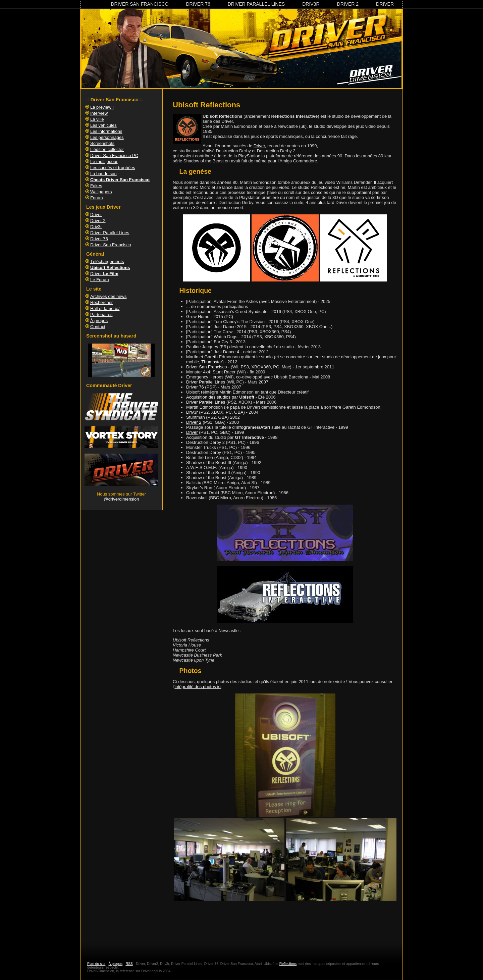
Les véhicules (103, 125)
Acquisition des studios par (220, 397)
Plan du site (96, 964)
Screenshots (102, 143)
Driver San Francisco (140, 4)
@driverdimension (122, 499)
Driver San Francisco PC (114, 156)
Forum (97, 198)
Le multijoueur (104, 162)
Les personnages (107, 137)
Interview (99, 113)
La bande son (103, 174)
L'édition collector (107, 149)
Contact (98, 327)
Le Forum (100, 280)
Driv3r (311, 4)
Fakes (96, 186)
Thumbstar (212, 362)
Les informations (106, 131)
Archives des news (108, 296)
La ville (97, 119)
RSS (129, 964)
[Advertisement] (285, 926)
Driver (385, 4)
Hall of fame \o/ (105, 308)
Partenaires (101, 315)
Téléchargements (107, 262)
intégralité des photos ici (198, 687)
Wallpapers (101, 192)
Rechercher (101, 302)
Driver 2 (348, 4)
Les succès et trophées (113, 168)
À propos (99, 321)
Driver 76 (198, 4)
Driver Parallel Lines (256, 4)
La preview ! (102, 107)
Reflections (288, 964)
